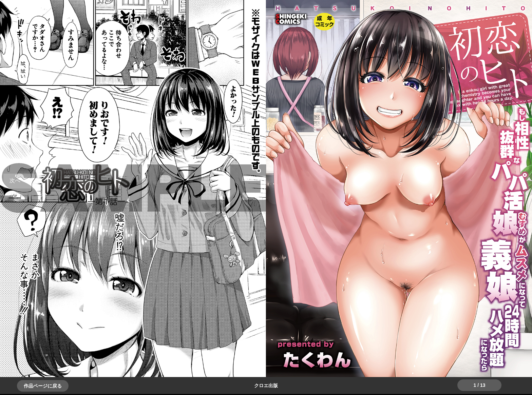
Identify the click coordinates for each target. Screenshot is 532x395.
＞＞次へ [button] (20, 181)
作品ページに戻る (43, 386)
